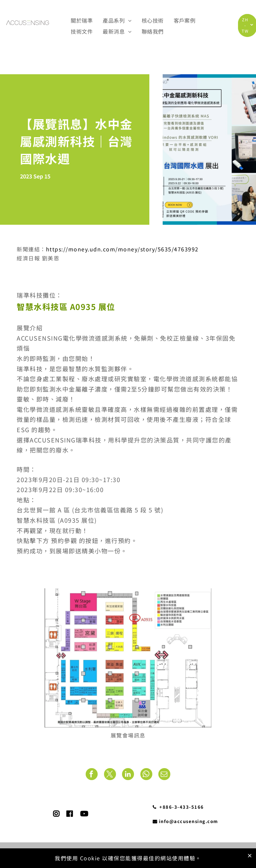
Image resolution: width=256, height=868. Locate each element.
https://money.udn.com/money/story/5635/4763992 (122, 249)
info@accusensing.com (185, 821)
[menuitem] (82, 20)
